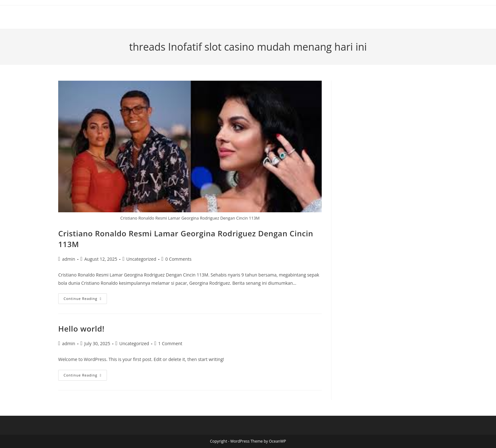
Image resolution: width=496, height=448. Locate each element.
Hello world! (81, 329)
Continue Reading (85, 300)
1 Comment (170, 343)
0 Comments (178, 259)
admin (68, 259)
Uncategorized (141, 259)
